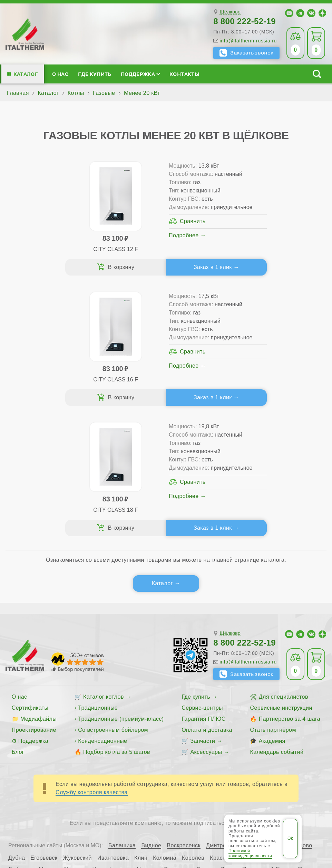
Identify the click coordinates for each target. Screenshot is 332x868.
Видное (151, 721)
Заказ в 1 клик (120, 270)
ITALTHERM (97, 793)
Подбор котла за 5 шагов (117, 627)
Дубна (17, 733)
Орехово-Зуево (216, 745)
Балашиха (122, 721)
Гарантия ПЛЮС (203, 594)
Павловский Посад (267, 745)
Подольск (311, 745)
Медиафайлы (38, 594)
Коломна (165, 733)
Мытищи (76, 745)
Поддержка (140, 74)
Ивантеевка (113, 733)
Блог (18, 627)
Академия (272, 616)
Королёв (193, 733)
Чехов (306, 756)
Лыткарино (285, 733)
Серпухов (155, 756)
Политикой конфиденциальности (250, 853)
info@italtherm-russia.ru (248, 41)
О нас (60, 74)
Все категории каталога (175, 793)
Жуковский (77, 733)
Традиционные (98, 583)
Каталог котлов (104, 572)
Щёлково (230, 12)
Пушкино (20, 756)
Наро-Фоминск (112, 745)
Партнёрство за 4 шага (290, 594)
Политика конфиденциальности (119, 810)
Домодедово (296, 721)
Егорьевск (44, 733)
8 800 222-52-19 (245, 21)
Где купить (95, 74)
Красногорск (226, 733)
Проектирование (34, 605)
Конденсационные (102, 616)
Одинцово (177, 745)
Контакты (184, 74)
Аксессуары (206, 627)
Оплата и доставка (207, 605)
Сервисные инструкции (281, 583)
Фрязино (258, 756)
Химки (284, 756)
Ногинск (148, 745)
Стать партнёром (273, 605)
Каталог (26, 74)
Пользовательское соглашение (214, 810)
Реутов (81, 756)
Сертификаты (30, 583)
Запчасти (203, 616)
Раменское (52, 756)
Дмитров (218, 721)
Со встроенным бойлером (113, 605)
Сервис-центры (202, 583)
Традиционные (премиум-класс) (121, 594)
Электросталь (56, 767)
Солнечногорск (194, 756)
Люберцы (21, 745)
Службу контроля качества (92, 667)
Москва (49, 745)
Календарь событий (277, 627)
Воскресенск (184, 721)
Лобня (257, 733)
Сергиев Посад (117, 756)
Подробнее (105, 252)
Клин (141, 733)
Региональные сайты (246, 793)
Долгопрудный (254, 721)
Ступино (230, 756)
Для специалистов (284, 572)
